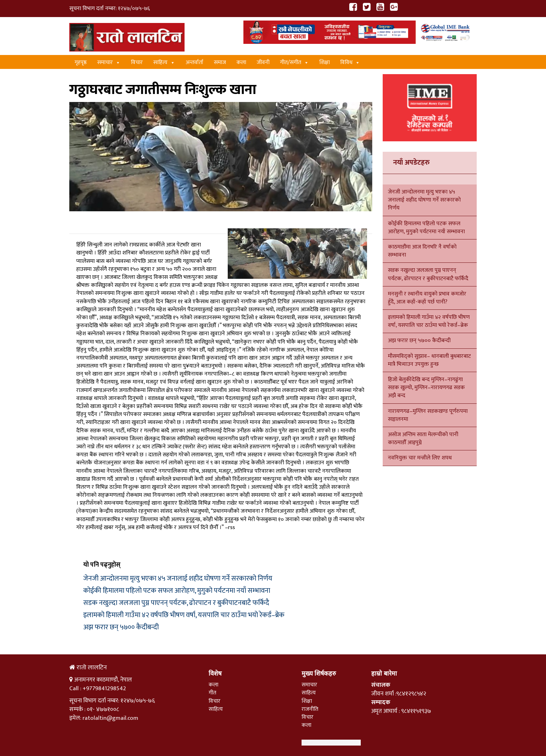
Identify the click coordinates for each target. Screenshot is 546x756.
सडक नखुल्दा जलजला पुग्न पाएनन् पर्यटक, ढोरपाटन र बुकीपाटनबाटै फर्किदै (176, 603)
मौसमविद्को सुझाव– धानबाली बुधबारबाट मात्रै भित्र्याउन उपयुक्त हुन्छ (429, 360)
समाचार (109, 62)
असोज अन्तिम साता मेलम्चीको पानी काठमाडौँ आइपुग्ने (423, 439)
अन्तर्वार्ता (194, 62)
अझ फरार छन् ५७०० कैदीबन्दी (121, 627)
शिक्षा (325, 62)
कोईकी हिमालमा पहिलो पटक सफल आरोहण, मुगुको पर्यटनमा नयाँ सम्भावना (177, 591)
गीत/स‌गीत (294, 62)
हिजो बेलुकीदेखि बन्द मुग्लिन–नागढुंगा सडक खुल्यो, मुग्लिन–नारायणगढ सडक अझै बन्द (426, 388)
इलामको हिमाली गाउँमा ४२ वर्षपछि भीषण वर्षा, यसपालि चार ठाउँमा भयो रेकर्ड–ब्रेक (184, 615)
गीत (212, 693)
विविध (350, 62)
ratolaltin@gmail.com (110, 718)
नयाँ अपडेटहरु (411, 163)
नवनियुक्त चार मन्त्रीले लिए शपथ (420, 458)
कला (241, 62)
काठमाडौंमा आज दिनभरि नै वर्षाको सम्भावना (422, 251)
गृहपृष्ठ (81, 62)
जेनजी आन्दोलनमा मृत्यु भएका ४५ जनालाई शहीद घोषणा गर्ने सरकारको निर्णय (178, 578)
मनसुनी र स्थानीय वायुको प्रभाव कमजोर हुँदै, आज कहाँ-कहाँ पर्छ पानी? (427, 298)
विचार (137, 62)
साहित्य (164, 62)
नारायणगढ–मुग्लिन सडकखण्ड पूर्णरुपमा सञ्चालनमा (428, 415)
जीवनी (263, 62)
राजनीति (310, 709)
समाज (220, 62)
